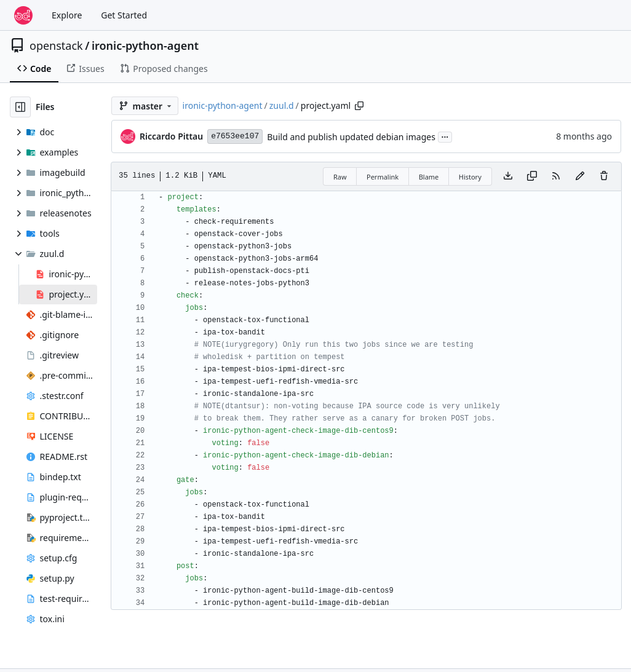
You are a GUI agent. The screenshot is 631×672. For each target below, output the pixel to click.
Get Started (124, 15)
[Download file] (508, 176)
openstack (56, 45)
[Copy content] (532, 176)
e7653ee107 (235, 136)
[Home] (23, 15)
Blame (429, 177)
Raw (340, 177)
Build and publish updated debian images (351, 137)
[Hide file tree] (20, 107)
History (470, 177)
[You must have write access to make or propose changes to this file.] (604, 176)
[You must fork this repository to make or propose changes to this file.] (580, 176)
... (445, 136)
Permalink (383, 177)
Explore (67, 15)
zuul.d (282, 105)
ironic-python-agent (145, 45)
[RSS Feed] (556, 176)
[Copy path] (359, 106)
